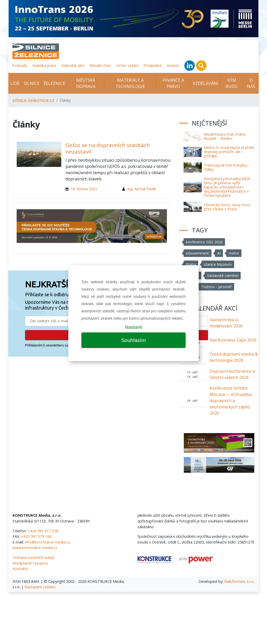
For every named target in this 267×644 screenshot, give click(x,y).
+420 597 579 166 (36, 536)
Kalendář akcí (73, 65)
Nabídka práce (44, 65)
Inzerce (173, 65)
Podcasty (20, 65)
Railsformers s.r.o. (239, 581)
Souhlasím (134, 340)
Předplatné (153, 65)
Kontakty (20, 569)
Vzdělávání (205, 83)
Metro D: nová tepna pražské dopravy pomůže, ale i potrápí (229, 152)
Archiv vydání (127, 65)
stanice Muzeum (218, 264)
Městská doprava (86, 83)
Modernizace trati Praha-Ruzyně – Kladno (225, 136)
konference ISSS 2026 (204, 242)
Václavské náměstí (223, 276)
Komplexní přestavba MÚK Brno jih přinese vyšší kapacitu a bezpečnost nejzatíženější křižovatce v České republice (227, 187)
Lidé (15, 83)
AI (219, 253)
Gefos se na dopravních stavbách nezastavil (108, 148)
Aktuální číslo (100, 65)
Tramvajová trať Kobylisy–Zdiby (226, 167)
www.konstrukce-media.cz (35, 548)
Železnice (54, 83)
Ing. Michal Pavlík (142, 189)
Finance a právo (173, 83)
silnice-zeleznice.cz (33, 100)
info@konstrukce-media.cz (47, 542)
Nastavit (133, 327)
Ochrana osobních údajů (34, 557)
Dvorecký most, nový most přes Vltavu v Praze (227, 207)
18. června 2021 (84, 189)
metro (234, 253)
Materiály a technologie (130, 83)
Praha (191, 264)
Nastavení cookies (40, 587)
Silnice (32, 83)
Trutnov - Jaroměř (217, 287)
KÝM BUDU (232, 83)
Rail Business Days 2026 (233, 340)
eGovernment (198, 253)
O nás (251, 83)
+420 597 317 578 (43, 531)
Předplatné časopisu (30, 563)
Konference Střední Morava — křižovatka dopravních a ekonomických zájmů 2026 (231, 401)
